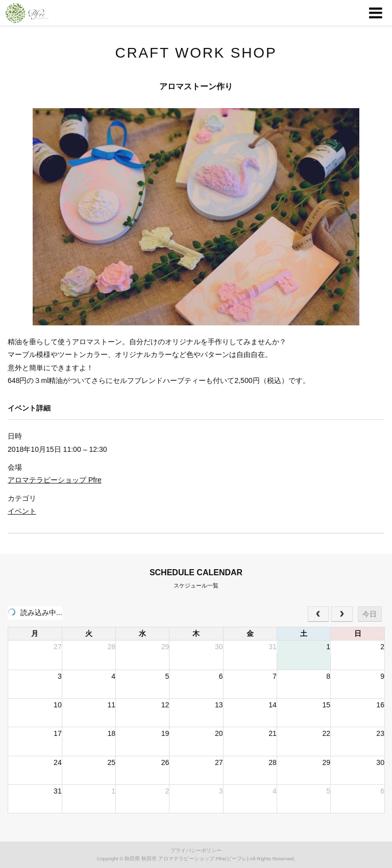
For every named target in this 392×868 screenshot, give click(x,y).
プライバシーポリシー (196, 850)
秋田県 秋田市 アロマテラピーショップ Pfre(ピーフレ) (187, 859)
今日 (370, 614)
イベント (22, 511)
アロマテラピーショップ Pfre (55, 480)
